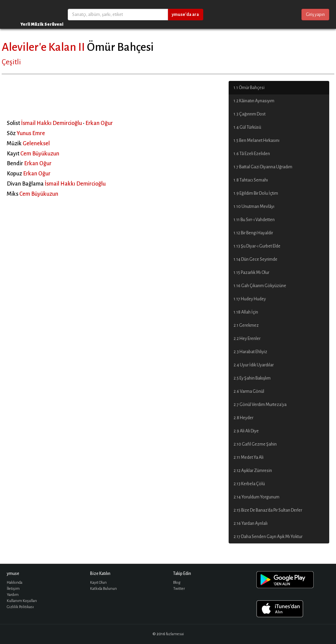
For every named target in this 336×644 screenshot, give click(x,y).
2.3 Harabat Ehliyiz (250, 352)
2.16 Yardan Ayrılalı (251, 523)
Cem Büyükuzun (40, 154)
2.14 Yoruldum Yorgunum (257, 497)
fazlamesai (175, 634)
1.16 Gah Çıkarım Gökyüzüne (260, 286)
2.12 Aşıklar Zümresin (253, 471)
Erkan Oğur (99, 123)
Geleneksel (36, 144)
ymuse (27, 14)
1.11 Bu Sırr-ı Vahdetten (254, 220)
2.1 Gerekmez (246, 325)
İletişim (13, 589)
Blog (177, 583)
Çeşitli (11, 62)
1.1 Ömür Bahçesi (249, 88)
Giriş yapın (315, 15)
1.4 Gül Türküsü (247, 127)
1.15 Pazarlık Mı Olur (251, 273)
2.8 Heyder (244, 418)
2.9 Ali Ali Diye (246, 431)
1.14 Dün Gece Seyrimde (256, 259)
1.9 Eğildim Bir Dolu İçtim (256, 193)
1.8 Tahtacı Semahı (251, 180)
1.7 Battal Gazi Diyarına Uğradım (263, 167)
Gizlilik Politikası (20, 607)
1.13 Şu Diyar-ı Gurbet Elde (257, 246)
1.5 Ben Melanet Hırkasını (257, 141)
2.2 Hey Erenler (247, 339)
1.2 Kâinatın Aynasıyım (254, 101)
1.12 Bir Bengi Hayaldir (253, 233)
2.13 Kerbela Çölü (249, 484)
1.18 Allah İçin (246, 312)
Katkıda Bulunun (103, 589)
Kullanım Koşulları (22, 601)
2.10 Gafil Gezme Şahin (255, 444)
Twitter (179, 589)
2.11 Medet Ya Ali (249, 457)
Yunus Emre (31, 133)
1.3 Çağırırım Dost (250, 114)
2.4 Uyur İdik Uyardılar (254, 365)
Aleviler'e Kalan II (43, 47)
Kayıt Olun (98, 583)
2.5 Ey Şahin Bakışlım (252, 378)
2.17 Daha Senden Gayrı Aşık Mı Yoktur (268, 537)
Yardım (13, 595)
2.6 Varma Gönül (249, 391)
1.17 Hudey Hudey (250, 299)
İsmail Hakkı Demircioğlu (51, 123)
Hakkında (15, 583)
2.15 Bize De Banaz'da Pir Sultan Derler (268, 510)
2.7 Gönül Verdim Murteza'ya (260, 405)
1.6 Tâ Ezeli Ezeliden (252, 154)
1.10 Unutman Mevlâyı (254, 207)
